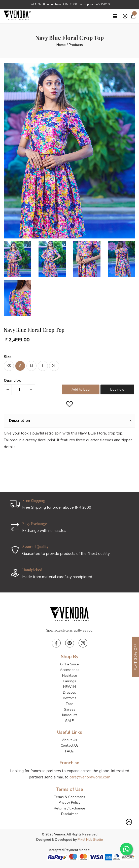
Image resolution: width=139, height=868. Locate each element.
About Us (69, 740)
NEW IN (69, 687)
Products (76, 45)
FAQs (69, 751)
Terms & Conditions (69, 797)
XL (54, 366)
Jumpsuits (70, 715)
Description (20, 421)
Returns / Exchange (69, 808)
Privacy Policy (69, 803)
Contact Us (70, 745)
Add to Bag (81, 389)
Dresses (69, 693)
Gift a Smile (69, 664)
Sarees (70, 709)
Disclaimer (69, 814)
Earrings (69, 681)
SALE (69, 721)
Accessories (70, 670)
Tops (70, 704)
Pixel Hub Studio (90, 840)
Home (61, 45)
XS (9, 366)
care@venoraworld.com (90, 777)
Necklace (70, 676)
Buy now (117, 389)
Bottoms (70, 698)
